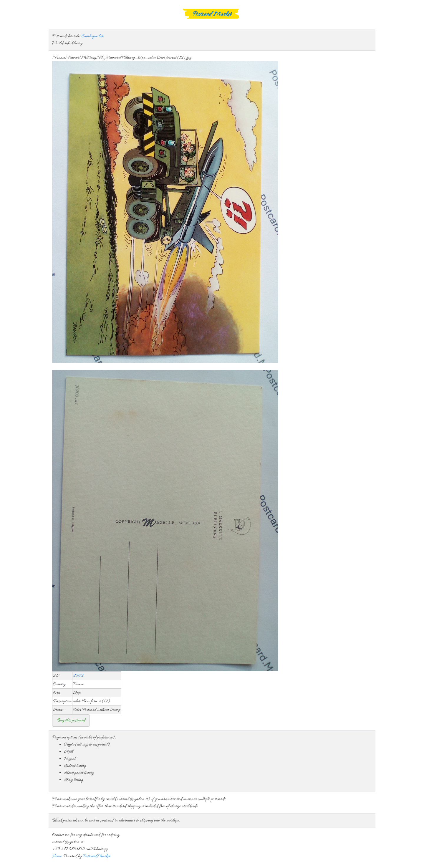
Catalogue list (92, 36)
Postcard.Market (96, 856)
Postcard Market (212, 14)
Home (57, 856)
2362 (78, 676)
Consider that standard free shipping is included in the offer (212, 720)
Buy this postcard (71, 720)
